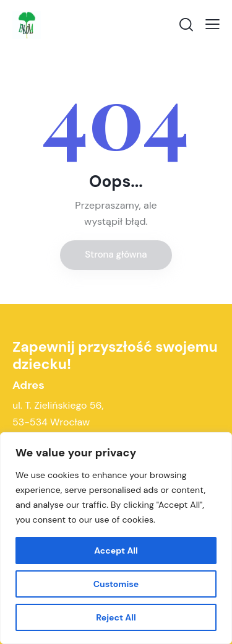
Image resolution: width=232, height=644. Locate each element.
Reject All (116, 617)
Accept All (116, 550)
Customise (116, 584)
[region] (116, 538)
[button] (213, 24)
